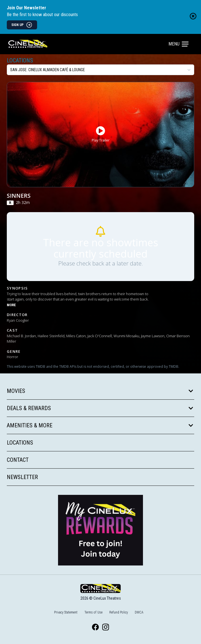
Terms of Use (93, 612)
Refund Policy (119, 612)
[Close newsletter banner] (193, 16)
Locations (20, 60)
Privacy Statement (66, 612)
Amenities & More (100, 425)
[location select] (100, 70)
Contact (18, 460)
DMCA (139, 612)
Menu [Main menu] (178, 44)
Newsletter (22, 477)
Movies (100, 391)
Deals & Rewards (100, 408)
